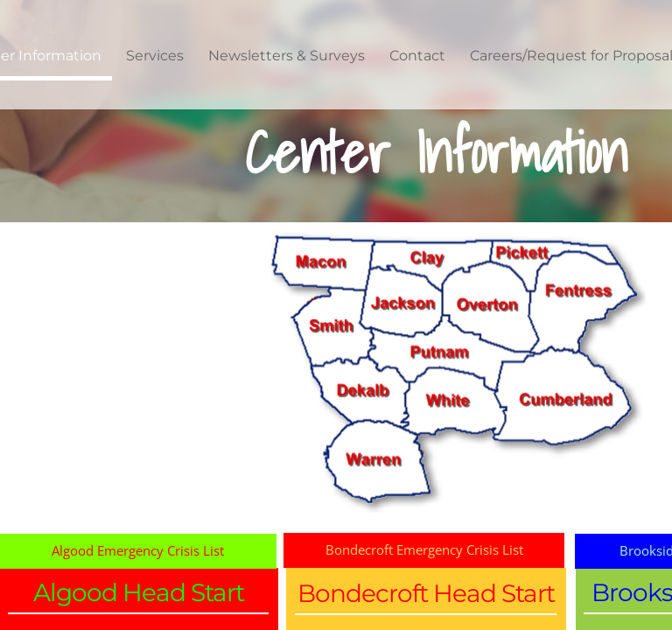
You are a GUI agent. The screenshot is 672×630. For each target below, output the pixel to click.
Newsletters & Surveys (287, 56)
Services (155, 56)
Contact (417, 56)
